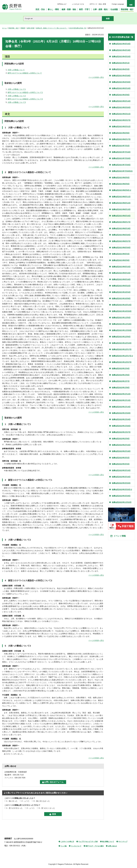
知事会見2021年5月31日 (121, 127)
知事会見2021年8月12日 (121, 203)
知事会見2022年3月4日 (121, 464)
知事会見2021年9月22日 (121, 286)
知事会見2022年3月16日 (121, 477)
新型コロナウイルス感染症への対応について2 (25, 99)
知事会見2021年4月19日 (121, 50)
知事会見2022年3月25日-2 (122, 490)
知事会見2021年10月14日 (122, 305)
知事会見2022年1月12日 (121, 394)
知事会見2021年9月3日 (121, 254)
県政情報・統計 (14, 28)
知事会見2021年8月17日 (121, 222)
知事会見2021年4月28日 (121, 76)
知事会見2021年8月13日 (121, 209)
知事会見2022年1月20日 (121, 413)
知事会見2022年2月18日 (121, 451)
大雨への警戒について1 (17, 89)
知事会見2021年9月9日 (121, 260)
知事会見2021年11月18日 (122, 324)
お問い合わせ (112, 846)
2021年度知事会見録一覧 (78, 28)
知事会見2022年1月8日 (121, 388)
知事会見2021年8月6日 (121, 184)
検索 (131, 5)
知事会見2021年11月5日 (121, 318)
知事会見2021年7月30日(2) (122, 171)
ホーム (4, 28)
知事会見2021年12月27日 (122, 362)
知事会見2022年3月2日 (121, 458)
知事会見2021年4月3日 (121, 69)
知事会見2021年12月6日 (121, 337)
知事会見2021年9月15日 (121, 267)
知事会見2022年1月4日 (121, 369)
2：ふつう (26, 801)
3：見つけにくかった (47, 808)
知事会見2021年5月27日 (121, 120)
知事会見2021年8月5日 (121, 178)
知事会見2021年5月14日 (121, 101)
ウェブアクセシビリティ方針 (88, 842)
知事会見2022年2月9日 (121, 439)
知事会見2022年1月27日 (121, 432)
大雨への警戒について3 (17, 102)
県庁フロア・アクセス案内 (95, 846)
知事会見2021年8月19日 (121, 228)
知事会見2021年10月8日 (121, 298)
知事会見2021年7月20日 (121, 158)
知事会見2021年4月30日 (121, 82)
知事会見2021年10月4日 (121, 292)
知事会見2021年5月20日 (121, 107)
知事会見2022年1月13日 (121, 400)
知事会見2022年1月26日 (121, 426)
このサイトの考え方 (67, 842)
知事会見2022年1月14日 (121, 407)
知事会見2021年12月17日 (122, 349)
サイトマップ (123, 842)
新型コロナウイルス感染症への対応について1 (25, 92)
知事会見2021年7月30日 (121, 165)
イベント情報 (120, 536)
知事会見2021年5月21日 (121, 114)
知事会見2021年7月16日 (121, 152)
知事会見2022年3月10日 (121, 470)
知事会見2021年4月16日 (121, 44)
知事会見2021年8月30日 (121, 248)
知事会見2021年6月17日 (121, 139)
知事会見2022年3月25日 (121, 483)
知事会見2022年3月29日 (121, 496)
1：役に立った (12, 801)
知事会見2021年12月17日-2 (122, 356)
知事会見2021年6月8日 (121, 133)
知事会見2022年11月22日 (122, 502)
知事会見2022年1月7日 (121, 381)
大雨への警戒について (16, 70)
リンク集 (64, 846)
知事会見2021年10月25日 (122, 311)
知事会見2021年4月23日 (121, 57)
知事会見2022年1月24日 (121, 419)
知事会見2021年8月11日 (121, 197)
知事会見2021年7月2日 (121, 146)
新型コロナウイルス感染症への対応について (25, 73)
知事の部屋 (31, 28)
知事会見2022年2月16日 (121, 445)
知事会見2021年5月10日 (121, 88)
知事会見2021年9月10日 (121, 273)
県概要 (23, 28)
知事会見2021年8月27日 (121, 241)
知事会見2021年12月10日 (122, 343)
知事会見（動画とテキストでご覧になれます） (52, 28)
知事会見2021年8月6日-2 (121, 190)
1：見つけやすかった (14, 808)
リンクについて (76, 846)
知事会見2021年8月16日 (121, 216)
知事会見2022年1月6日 (121, 375)
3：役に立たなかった (42, 801)
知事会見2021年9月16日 (121, 279)
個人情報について (108, 842)
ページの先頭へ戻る (96, 77)
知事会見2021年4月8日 (121, 95)
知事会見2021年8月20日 (121, 235)
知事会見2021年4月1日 (121, 63)
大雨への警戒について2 (17, 96)
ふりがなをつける (78, 4)
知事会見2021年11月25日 (122, 330)
